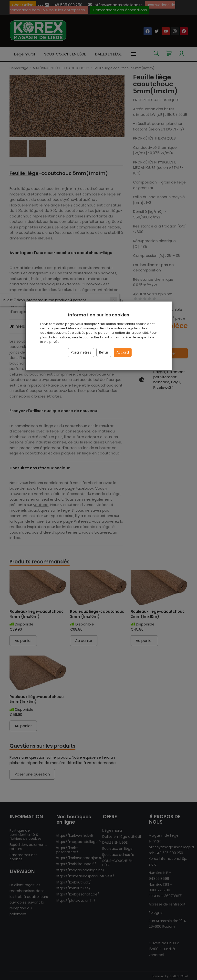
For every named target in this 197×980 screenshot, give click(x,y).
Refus (104, 352)
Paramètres (81, 352)
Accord (123, 352)
